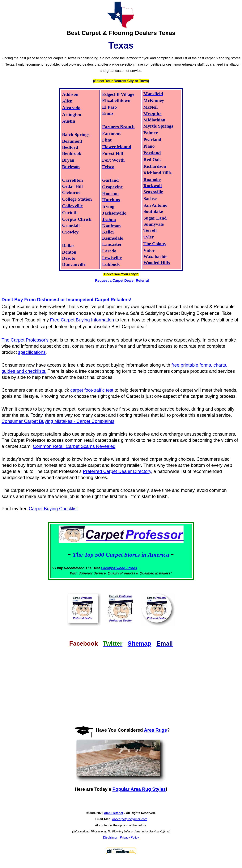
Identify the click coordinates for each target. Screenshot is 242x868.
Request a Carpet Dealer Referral (122, 281)
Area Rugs (155, 730)
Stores (132, 568)
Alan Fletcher (114, 813)
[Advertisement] (121, 683)
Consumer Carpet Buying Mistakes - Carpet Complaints (58, 421)
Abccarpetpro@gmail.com (129, 819)
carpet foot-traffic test (92, 390)
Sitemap (139, 643)
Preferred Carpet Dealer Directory (117, 471)
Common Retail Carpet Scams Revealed (74, 446)
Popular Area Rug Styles (139, 789)
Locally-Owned (114, 568)
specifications (32, 352)
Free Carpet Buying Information (82, 320)
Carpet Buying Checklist (53, 509)
